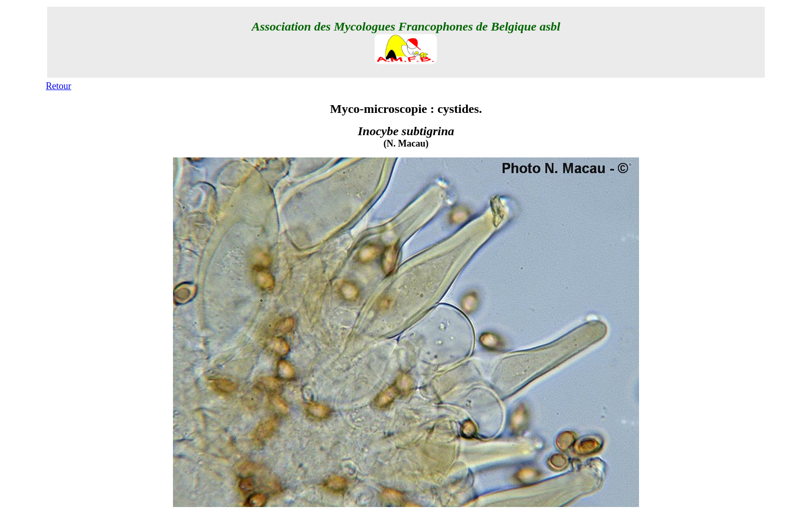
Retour (59, 86)
